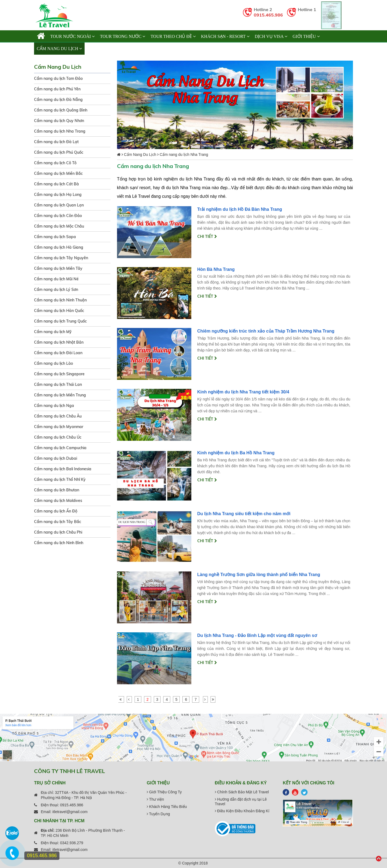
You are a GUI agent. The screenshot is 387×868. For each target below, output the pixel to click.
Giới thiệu (306, 36)
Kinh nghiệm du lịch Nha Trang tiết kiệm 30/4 (243, 392)
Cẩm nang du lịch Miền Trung (60, 395)
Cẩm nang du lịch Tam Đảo (58, 78)
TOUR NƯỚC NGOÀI (72, 36)
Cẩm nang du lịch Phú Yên (57, 89)
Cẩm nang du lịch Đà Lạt (56, 142)
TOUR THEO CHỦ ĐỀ (173, 36)
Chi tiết (207, 236)
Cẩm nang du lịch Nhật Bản (59, 342)
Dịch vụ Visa (271, 36)
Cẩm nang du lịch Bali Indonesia (63, 469)
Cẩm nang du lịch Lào (54, 363)
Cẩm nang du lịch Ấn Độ (56, 511)
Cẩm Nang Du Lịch (59, 49)
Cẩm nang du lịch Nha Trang (60, 131)
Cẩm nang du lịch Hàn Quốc (59, 311)
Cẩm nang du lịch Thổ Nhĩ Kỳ (60, 479)
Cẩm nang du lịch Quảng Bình (61, 110)
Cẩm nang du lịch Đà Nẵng (58, 100)
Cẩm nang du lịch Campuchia (60, 448)
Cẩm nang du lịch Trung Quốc (60, 321)
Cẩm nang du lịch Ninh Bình (59, 543)
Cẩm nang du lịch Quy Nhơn (59, 121)
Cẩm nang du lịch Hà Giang (59, 247)
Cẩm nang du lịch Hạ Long (58, 195)
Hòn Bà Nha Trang (216, 269)
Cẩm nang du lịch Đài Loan (58, 353)
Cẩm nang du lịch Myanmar (59, 427)
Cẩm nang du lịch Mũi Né (56, 279)
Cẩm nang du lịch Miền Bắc (58, 173)
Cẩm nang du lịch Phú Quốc (59, 152)
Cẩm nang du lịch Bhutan (57, 490)
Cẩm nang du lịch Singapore (59, 374)
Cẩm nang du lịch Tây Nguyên (61, 258)
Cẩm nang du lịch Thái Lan (58, 384)
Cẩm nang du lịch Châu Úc (58, 437)
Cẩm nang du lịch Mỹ (53, 332)
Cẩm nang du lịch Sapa (55, 237)
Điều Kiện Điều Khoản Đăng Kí (242, 811)
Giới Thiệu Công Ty (164, 792)
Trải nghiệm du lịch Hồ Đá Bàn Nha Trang (240, 209)
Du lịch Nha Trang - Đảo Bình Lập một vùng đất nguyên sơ (257, 635)
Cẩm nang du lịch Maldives (58, 501)
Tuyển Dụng (158, 814)
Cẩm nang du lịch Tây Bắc (58, 522)
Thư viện (155, 799)
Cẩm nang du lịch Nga (54, 406)
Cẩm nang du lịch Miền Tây (58, 268)
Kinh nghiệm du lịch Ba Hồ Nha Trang (236, 453)
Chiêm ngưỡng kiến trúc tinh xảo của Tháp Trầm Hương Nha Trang (266, 331)
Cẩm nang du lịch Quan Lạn (59, 205)
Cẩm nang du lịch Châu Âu (58, 416)
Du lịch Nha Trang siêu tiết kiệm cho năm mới (244, 514)
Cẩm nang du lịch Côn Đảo (58, 216)
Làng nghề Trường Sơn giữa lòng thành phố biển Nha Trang (259, 575)
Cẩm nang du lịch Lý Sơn (56, 290)
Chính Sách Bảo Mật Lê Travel (242, 792)
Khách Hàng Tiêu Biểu (167, 807)
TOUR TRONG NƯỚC (123, 36)
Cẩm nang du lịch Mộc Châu (59, 226)
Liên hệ (96, 49)
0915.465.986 (268, 15)
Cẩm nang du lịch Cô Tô (55, 163)
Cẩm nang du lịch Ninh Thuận (60, 300)
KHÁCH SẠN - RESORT (225, 36)
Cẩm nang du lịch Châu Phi (58, 532)
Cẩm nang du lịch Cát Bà (56, 184)
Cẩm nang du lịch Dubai (56, 458)
